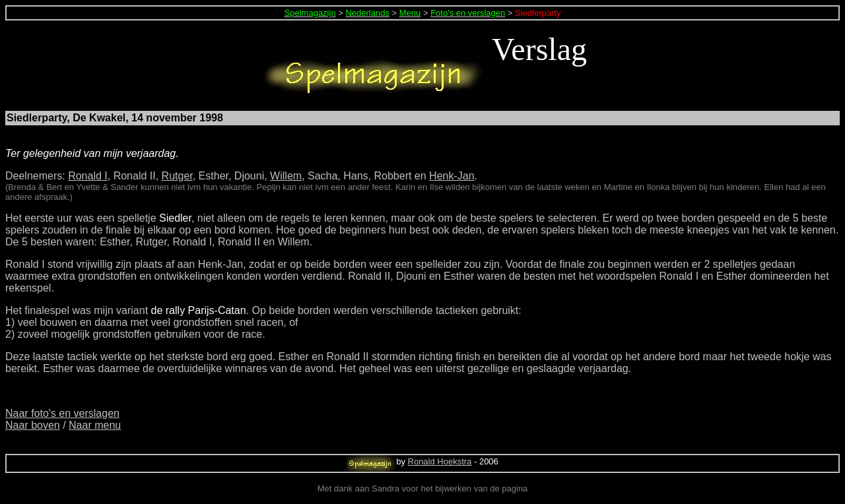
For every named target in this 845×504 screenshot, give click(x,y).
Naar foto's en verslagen (62, 413)
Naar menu (95, 425)
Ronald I (88, 176)
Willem (286, 176)
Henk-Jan (452, 176)
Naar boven (33, 425)
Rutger (177, 176)
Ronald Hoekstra (440, 461)
